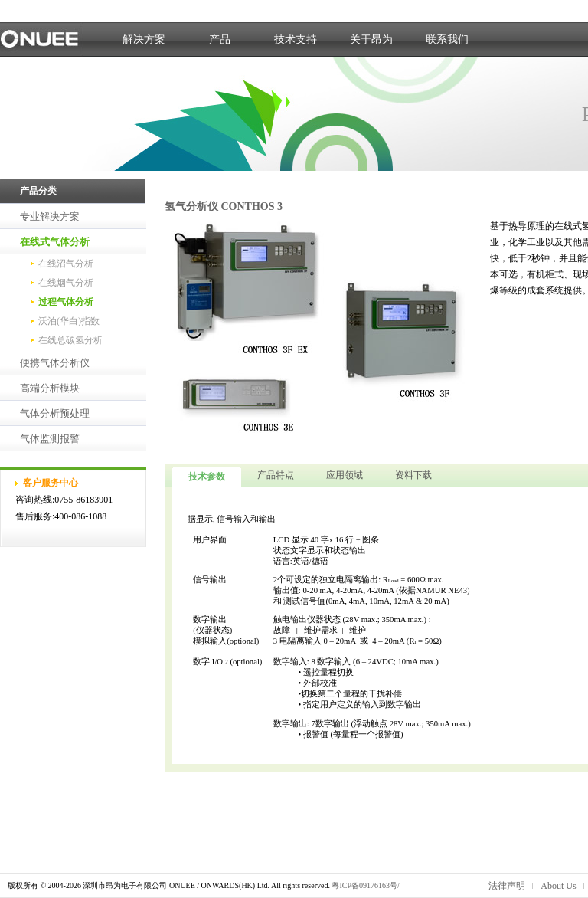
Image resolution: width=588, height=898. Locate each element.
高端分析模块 (50, 388)
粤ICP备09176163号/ (365, 885)
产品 (220, 39)
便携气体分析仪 (55, 363)
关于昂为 (371, 39)
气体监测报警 (50, 439)
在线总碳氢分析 (70, 340)
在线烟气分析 (66, 283)
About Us (558, 886)
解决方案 (144, 39)
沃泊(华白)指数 (69, 321)
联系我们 (447, 39)
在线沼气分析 (66, 264)
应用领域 (345, 475)
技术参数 (207, 477)
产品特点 (276, 475)
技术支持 (296, 39)
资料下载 (413, 475)
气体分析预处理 (55, 413)
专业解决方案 (50, 216)
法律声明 (507, 886)
